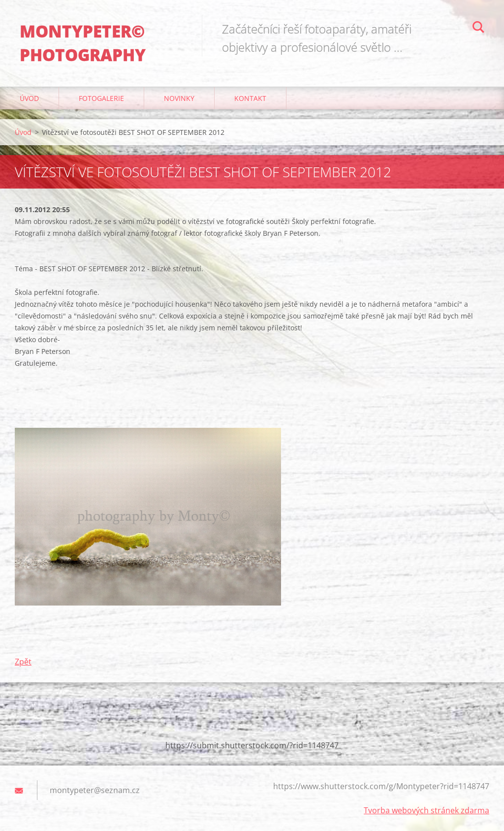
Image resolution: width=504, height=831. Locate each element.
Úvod (29, 98)
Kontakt (250, 98)
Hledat (478, 29)
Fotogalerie (101, 98)
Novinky (179, 98)
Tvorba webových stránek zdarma (426, 810)
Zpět (23, 662)
